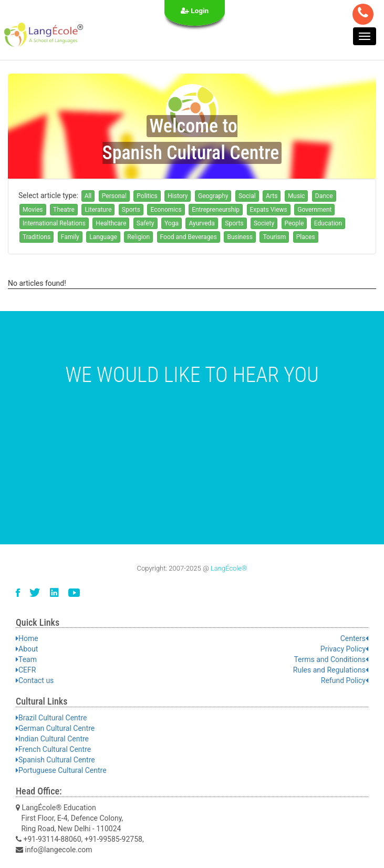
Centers (354, 638)
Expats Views (269, 210)
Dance (324, 196)
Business (240, 237)
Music (296, 196)
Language (103, 237)
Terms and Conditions (331, 659)
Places (306, 237)
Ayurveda (201, 223)
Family (70, 237)
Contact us (35, 680)
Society (264, 223)
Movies (33, 210)
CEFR (26, 670)
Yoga (172, 223)
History (178, 196)
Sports (131, 210)
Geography (213, 196)
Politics (147, 196)
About (27, 649)
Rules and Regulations (331, 670)
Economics (166, 210)
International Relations (54, 223)
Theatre (64, 210)
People (294, 223)
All (88, 196)
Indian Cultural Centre (52, 739)
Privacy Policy (344, 649)
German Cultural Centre (55, 728)
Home (27, 638)
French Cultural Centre (53, 749)
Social (247, 196)
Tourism (274, 237)
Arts (272, 196)
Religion (138, 237)
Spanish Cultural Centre (55, 760)
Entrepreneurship (216, 210)
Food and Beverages (189, 237)
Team (26, 659)
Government (314, 210)
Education (328, 223)
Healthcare (111, 223)
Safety (146, 223)
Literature (98, 210)
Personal (114, 196)
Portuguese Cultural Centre (61, 770)
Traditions (37, 237)
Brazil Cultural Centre (51, 718)
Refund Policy (345, 680)
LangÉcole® (229, 568)
